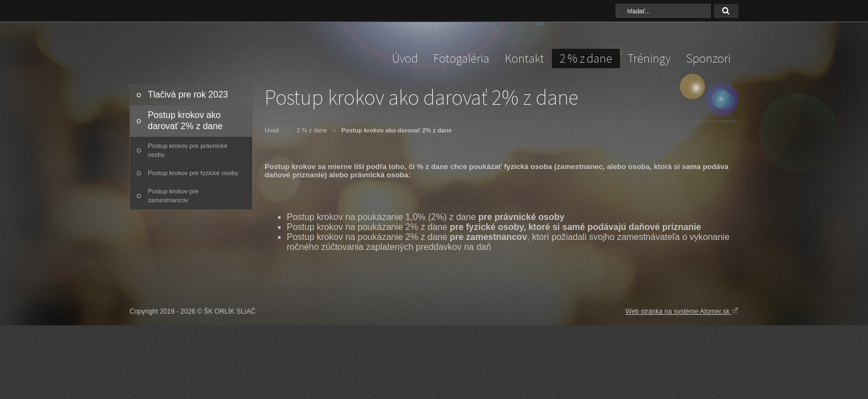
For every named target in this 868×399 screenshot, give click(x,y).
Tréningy (649, 58)
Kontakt (525, 58)
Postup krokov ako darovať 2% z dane (185, 121)
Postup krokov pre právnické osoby (188, 150)
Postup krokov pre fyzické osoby (193, 173)
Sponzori (708, 58)
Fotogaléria (461, 58)
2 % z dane (586, 58)
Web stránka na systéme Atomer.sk (682, 311)
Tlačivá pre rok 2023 (188, 94)
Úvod (405, 58)
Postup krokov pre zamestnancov (173, 196)
